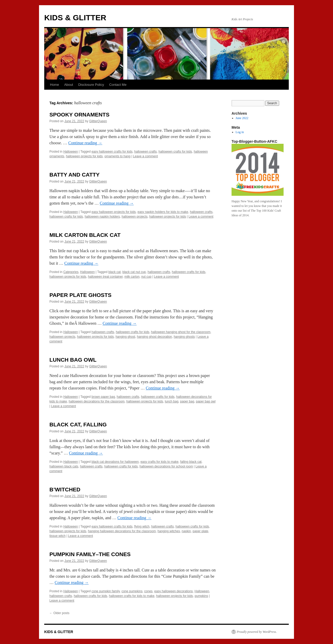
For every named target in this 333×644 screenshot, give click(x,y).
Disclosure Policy (91, 85)
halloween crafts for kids (175, 152)
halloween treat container (105, 277)
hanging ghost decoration (154, 337)
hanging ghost (125, 337)
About (69, 85)
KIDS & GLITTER (75, 18)
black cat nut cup (134, 272)
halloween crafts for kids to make (132, 596)
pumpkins (201, 596)
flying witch (142, 526)
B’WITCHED (65, 489)
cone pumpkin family (106, 591)
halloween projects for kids (84, 156)
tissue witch (57, 536)
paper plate (200, 531)
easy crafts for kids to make (159, 462)
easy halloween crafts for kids (112, 152)
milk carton (132, 277)
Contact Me (118, 85)
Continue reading (85, 143)
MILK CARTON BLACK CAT (85, 235)
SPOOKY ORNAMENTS (79, 115)
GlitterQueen (98, 121)
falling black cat (191, 462)
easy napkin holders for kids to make (163, 212)
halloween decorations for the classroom (97, 401)
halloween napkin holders (102, 217)
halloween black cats (64, 466)
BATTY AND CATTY (75, 175)
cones (148, 591)
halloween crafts (146, 152)
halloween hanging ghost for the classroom (181, 332)
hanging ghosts (184, 337)
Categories (71, 272)
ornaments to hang (117, 156)
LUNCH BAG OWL (73, 360)
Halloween (71, 152)
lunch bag (172, 401)
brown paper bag (103, 397)
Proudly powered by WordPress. (257, 632)
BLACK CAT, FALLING (78, 424)
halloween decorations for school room (166, 466)
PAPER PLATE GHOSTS (80, 295)
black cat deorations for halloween (115, 462)
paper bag (187, 401)
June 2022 (242, 118)
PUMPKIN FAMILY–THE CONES (90, 554)
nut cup (146, 277)
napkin (186, 531)
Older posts (59, 613)
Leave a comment (145, 156)
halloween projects (135, 217)
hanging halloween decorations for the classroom (122, 531)
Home (55, 85)
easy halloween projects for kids (114, 212)
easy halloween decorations (174, 591)
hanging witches (169, 531)
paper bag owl (206, 401)
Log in (240, 132)
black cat (114, 272)
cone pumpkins (132, 591)
